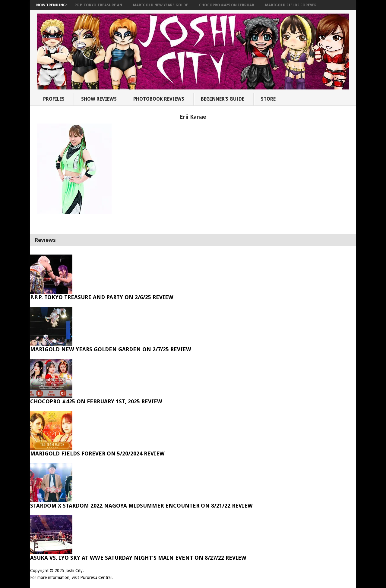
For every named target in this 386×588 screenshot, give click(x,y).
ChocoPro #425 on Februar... (228, 5)
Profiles (54, 99)
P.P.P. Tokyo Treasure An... (100, 5)
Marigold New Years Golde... (162, 5)
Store (268, 99)
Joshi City (74, 571)
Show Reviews (99, 99)
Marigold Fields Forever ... (293, 5)
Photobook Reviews (159, 99)
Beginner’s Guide (223, 99)
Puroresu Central (96, 577)
